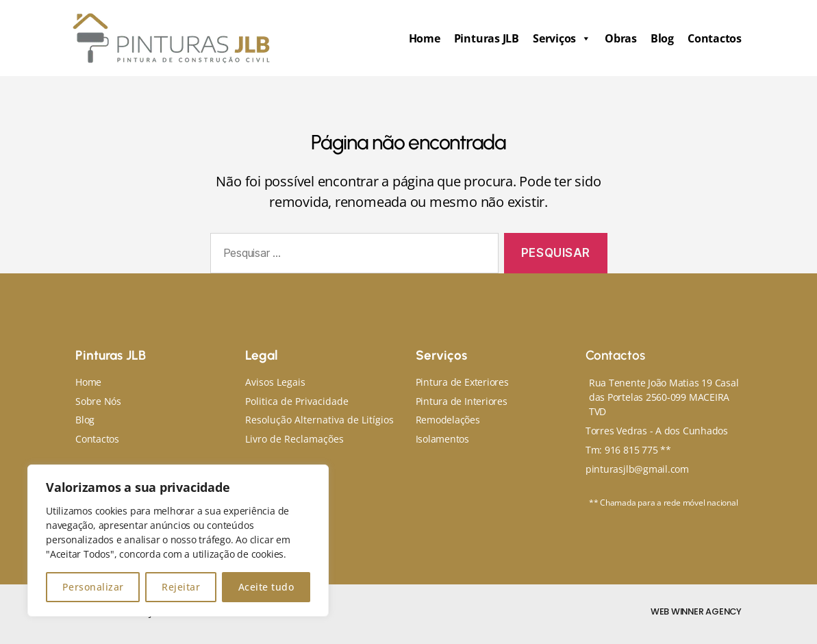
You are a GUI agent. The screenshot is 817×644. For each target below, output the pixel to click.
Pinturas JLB (487, 38)
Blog (662, 38)
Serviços (562, 38)
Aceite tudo (266, 587)
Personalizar (93, 587)
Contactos (715, 38)
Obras (621, 38)
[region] (178, 541)
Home (425, 38)
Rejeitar (181, 587)
